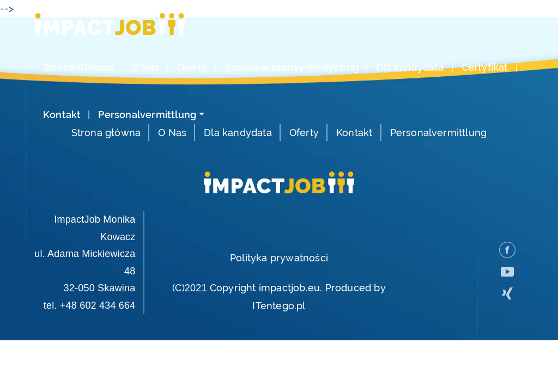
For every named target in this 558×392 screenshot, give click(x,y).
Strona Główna (78, 68)
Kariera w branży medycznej (292, 68)
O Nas (145, 68)
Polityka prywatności (279, 258)
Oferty (192, 68)
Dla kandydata (410, 68)
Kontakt (62, 115)
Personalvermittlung (147, 115)
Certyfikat (485, 68)
